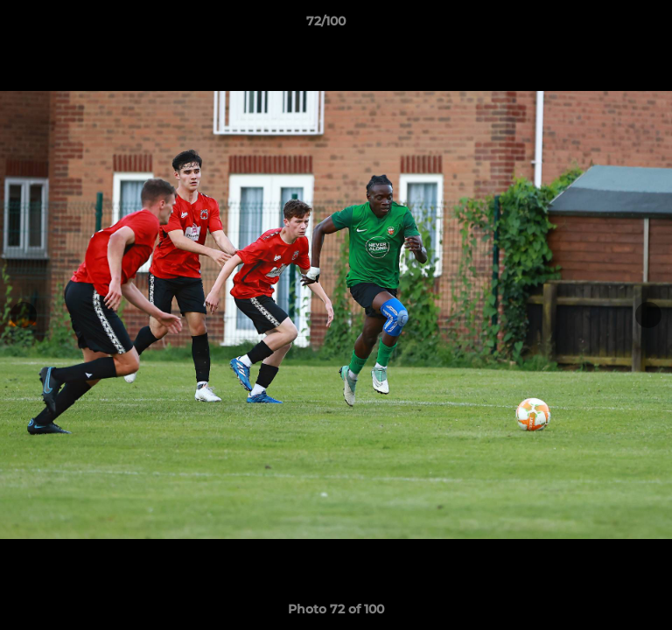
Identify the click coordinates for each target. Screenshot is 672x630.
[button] (609, 25)
